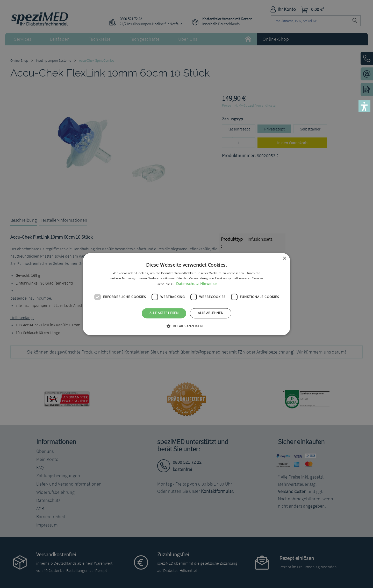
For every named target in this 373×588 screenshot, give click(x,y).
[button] (364, 106)
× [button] (284, 258)
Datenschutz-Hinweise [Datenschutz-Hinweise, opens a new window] (196, 284)
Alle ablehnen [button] (211, 313)
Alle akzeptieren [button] (164, 313)
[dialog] (187, 294)
